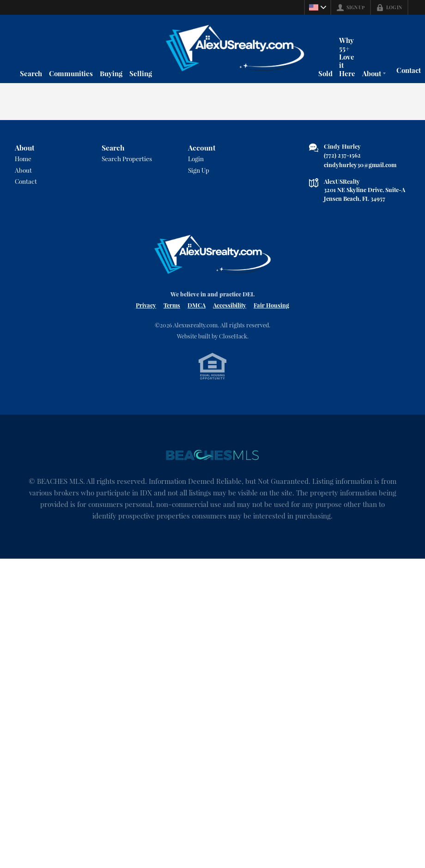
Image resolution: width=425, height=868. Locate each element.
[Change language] (317, 7)
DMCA (197, 305)
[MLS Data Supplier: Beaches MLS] (212, 455)
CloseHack (233, 336)
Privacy (146, 305)
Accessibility (230, 305)
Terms (172, 305)
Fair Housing (271, 305)
